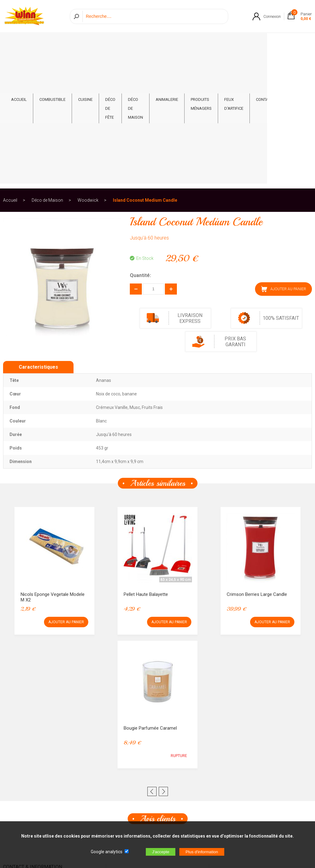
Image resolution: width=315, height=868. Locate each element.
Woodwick (88, 66)
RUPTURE (179, 621)
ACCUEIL (19, 39)
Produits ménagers (219, 44)
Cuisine (85, 39)
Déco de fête (113, 44)
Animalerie (185, 39)
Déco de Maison (145, 44)
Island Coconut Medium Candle (145, 66)
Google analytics (107, 852)
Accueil (10, 66)
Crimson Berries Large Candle (257, 460)
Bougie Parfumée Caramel (150, 594)
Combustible (52, 39)
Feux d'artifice (261, 44)
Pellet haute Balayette (146, 460)
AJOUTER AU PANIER (284, 155)
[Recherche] (154, 16)
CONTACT (295, 39)
